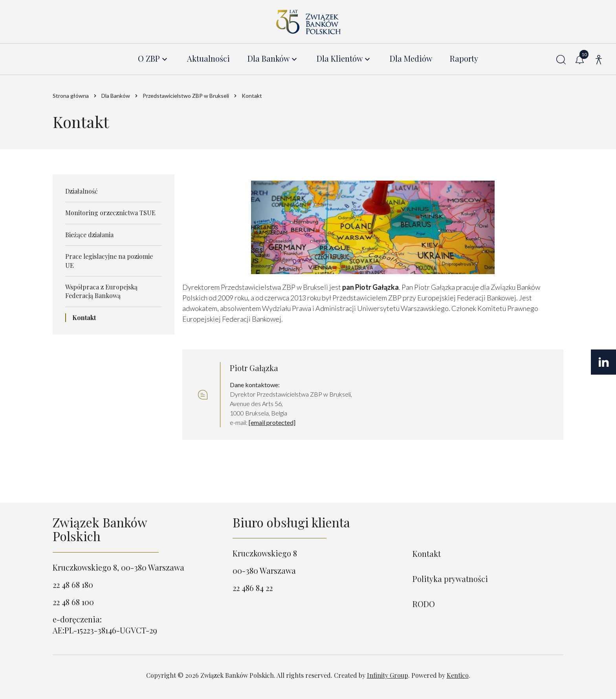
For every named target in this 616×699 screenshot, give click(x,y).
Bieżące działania (89, 235)
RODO (424, 604)
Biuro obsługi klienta (291, 522)
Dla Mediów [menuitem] (411, 59)
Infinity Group (388, 675)
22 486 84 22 (253, 588)
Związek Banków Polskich (100, 529)
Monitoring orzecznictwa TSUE (110, 213)
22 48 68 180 (73, 585)
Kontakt (84, 317)
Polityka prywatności (450, 579)
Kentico (458, 675)
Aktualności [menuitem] (208, 59)
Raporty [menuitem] (464, 59)
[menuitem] (154, 59)
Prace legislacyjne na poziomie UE (109, 261)
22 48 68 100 (73, 602)
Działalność (82, 191)
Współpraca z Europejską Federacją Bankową (101, 291)
